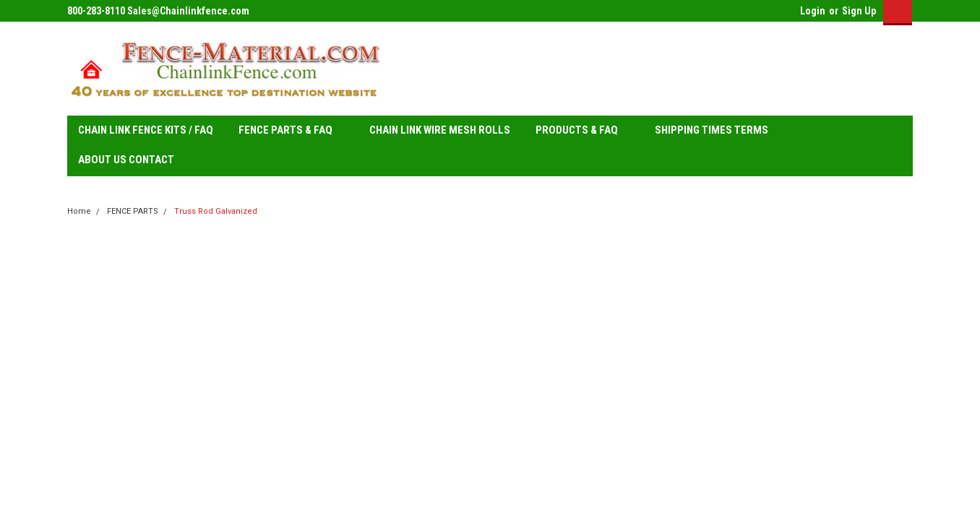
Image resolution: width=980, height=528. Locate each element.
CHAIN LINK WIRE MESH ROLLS (440, 130)
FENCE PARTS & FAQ (291, 131)
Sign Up (859, 11)
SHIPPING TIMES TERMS (717, 131)
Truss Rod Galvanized (216, 211)
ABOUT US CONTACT (126, 160)
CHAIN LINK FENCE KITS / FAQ (146, 130)
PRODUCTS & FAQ (583, 131)
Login (813, 11)
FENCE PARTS (133, 211)
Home (79, 211)
